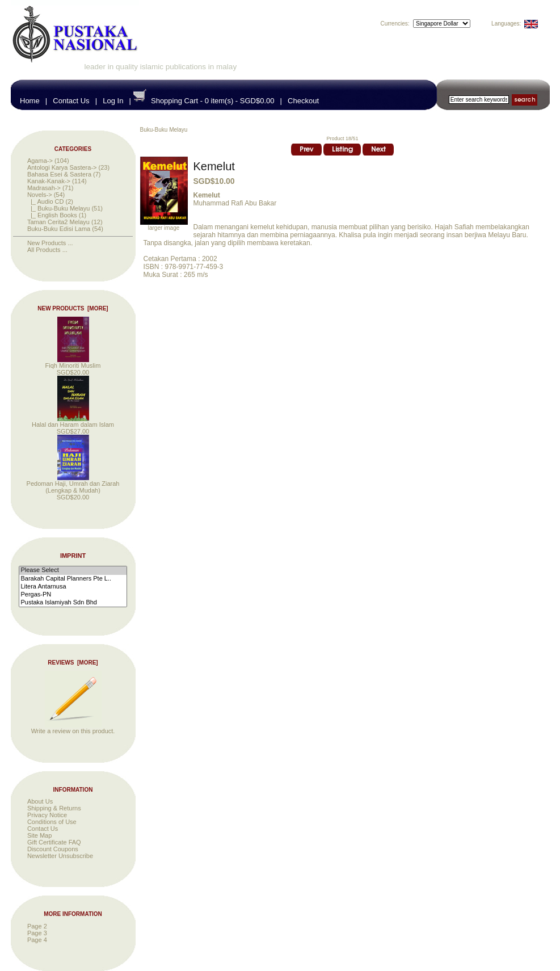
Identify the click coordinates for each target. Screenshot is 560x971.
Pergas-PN (73, 595)
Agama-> (40, 161)
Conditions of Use (52, 822)
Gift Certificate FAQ (54, 842)
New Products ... (50, 243)
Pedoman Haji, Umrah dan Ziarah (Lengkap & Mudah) (73, 484)
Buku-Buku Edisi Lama (59, 229)
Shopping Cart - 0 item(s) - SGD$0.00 (212, 101)
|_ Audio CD (46, 201)
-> (40, 195)
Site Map (39, 835)
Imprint (73, 556)
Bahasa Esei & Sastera (59, 174)
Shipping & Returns (54, 808)
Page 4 (37, 940)
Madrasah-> (44, 188)
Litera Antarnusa (73, 587)
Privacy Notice (47, 815)
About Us (40, 801)
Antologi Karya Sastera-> (62, 167)
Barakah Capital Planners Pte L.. (73, 579)
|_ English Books (52, 215)
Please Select (73, 570)
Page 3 (37, 933)
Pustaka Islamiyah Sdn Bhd (73, 603)
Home (30, 101)
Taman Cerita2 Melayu (58, 222)
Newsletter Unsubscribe (60, 856)
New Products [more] (73, 308)
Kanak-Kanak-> (49, 181)
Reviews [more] (73, 663)
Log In (113, 101)
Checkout (303, 101)
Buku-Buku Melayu (164, 130)
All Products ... (47, 250)
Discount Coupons (53, 849)
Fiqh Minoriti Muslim (73, 363)
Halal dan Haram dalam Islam (73, 422)
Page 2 (37, 926)
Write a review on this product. (73, 728)
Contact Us (71, 101)
